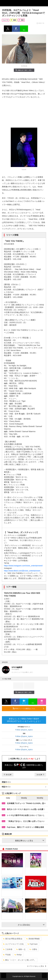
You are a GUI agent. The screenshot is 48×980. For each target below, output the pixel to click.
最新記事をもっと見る (30, 841)
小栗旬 (33, 949)
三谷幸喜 (8, 949)
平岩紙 (7, 955)
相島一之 (21, 949)
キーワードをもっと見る (37, 966)
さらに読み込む (31, 925)
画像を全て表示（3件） (24, 70)
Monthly (40, 798)
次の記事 (40, 775)
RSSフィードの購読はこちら (28, 708)
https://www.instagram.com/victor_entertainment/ (23, 566)
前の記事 (8, 775)
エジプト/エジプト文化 (13, 944)
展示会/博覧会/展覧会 (13, 939)
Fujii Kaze (33, 944)
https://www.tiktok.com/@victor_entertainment (22, 571)
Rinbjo (18, 955)
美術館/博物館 (33, 939)
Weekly (24, 798)
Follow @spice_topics (24, 730)
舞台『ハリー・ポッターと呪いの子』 (19, 960)
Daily (8, 798)
